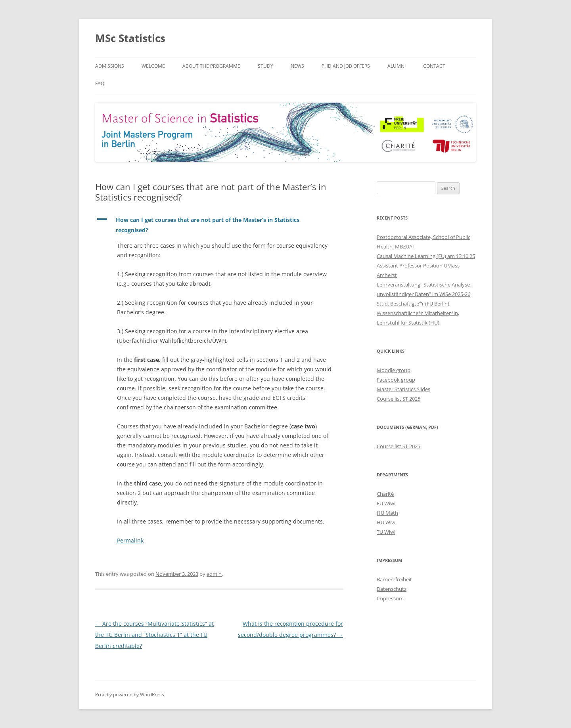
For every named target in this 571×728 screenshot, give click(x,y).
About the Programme (211, 66)
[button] (219, 225)
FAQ (100, 83)
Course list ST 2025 (399, 399)
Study (265, 66)
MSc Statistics (130, 38)
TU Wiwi (386, 532)
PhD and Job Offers (346, 66)
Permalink (130, 540)
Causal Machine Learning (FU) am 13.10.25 (426, 256)
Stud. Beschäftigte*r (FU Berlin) (413, 304)
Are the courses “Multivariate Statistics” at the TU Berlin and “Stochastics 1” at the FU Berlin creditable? (154, 635)
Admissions (110, 66)
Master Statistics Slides (403, 389)
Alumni (397, 66)
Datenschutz (392, 589)
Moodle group (394, 370)
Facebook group (396, 380)
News (297, 66)
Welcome (153, 66)
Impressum (390, 598)
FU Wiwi (386, 503)
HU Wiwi (387, 522)
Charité (385, 494)
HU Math (387, 513)
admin (214, 574)
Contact (434, 66)
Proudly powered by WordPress (130, 695)
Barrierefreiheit (394, 579)
